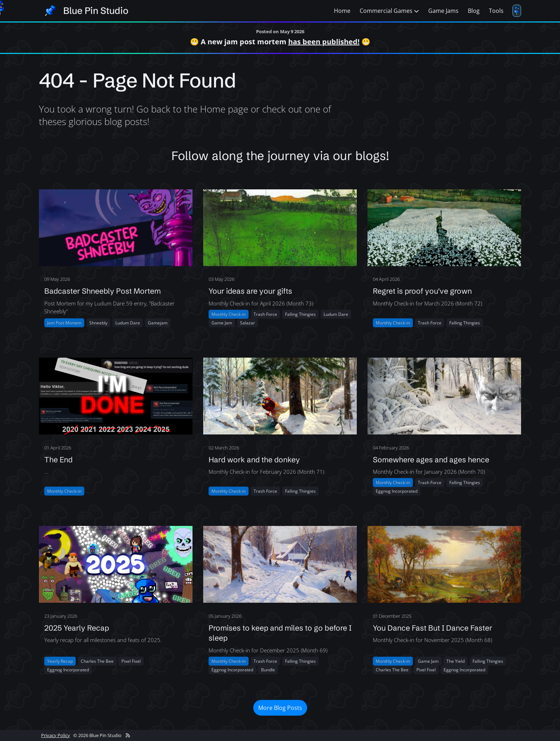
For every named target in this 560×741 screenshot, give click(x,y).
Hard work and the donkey (254, 459)
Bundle (268, 670)
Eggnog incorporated (397, 491)
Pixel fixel (131, 661)
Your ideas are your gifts (250, 291)
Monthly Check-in (229, 314)
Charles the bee (97, 661)
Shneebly (98, 323)
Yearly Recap (60, 661)
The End (58, 459)
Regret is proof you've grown (422, 291)
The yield (456, 661)
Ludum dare (128, 323)
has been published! (324, 42)
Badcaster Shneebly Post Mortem (102, 291)
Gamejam (158, 323)
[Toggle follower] (517, 11)
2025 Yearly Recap (77, 628)
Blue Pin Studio (96, 11)
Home (342, 11)
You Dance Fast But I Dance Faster (432, 628)
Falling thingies (300, 314)
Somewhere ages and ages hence (431, 459)
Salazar (247, 323)
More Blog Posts (280, 708)
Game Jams (443, 11)
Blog (474, 11)
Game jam (222, 323)
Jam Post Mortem (64, 323)
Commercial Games (389, 11)
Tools (496, 11)
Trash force (265, 314)
